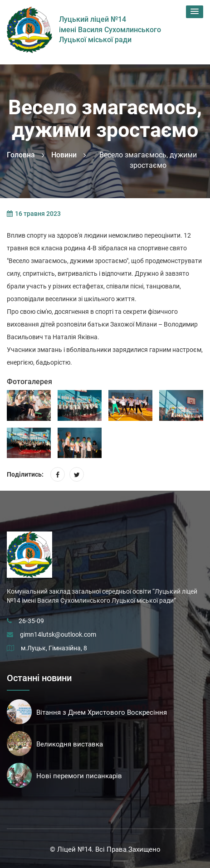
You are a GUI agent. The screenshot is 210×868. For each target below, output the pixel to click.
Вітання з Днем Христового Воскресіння (102, 712)
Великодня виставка (70, 744)
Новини (64, 155)
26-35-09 (31, 621)
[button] (195, 12)
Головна (21, 155)
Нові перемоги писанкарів (79, 776)
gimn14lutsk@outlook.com (58, 634)
